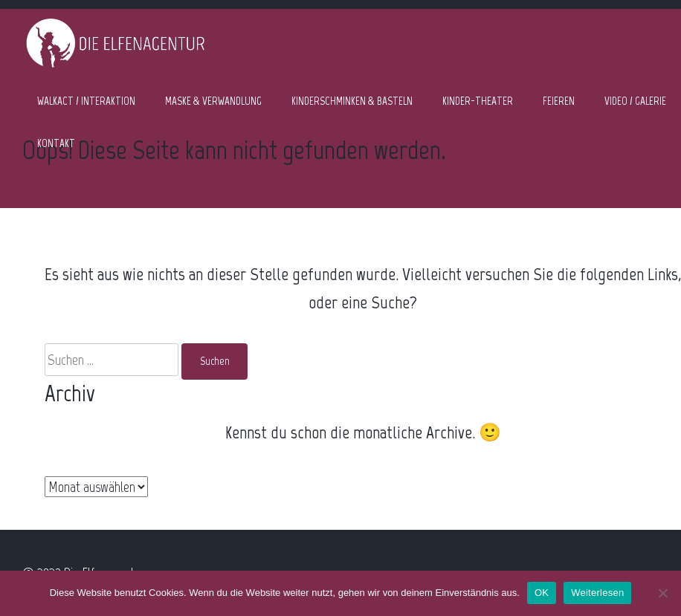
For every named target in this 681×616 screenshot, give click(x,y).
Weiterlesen (597, 593)
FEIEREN (559, 101)
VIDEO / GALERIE (635, 101)
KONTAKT (56, 143)
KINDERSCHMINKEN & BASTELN (352, 101)
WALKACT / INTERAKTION (86, 101)
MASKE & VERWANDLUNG (213, 101)
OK (542, 593)
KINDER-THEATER (478, 101)
